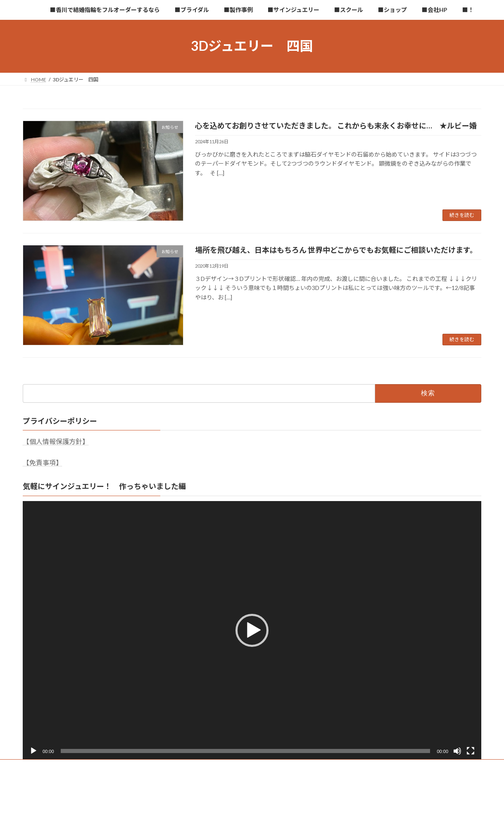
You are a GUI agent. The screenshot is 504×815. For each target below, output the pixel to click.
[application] (252, 630)
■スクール (300, 767)
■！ (412, 767)
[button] (252, 630)
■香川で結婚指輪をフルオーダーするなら (78, 767)
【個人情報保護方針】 (56, 441)
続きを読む (462, 215)
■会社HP (380, 767)
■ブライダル (156, 767)
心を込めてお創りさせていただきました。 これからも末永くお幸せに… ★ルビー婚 (336, 126)
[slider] (246, 751)
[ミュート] (457, 751)
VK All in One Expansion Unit (305, 800)
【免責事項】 (43, 462)
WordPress (207, 800)
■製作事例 (199, 767)
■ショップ (341, 767)
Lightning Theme (250, 800)
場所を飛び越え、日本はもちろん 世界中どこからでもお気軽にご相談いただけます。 (336, 250)
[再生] (33, 751)
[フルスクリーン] (471, 751)
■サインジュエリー (250, 767)
